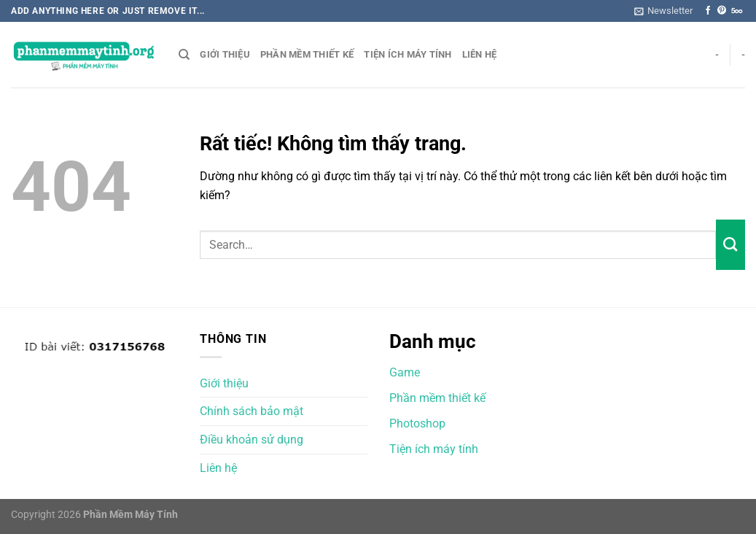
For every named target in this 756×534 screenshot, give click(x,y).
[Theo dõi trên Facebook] (708, 11)
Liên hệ (480, 54)
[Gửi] (730, 244)
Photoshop (417, 423)
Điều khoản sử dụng (252, 440)
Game (405, 372)
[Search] (184, 55)
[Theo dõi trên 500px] (737, 11)
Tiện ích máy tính (408, 54)
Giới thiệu (225, 54)
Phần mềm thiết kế (307, 54)
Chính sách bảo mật (252, 411)
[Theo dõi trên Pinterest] (722, 11)
